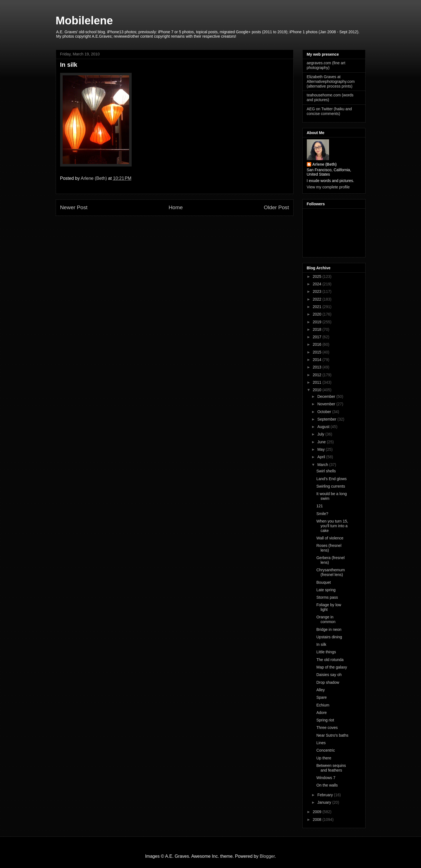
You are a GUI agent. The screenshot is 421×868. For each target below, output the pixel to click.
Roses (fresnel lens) (329, 548)
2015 (317, 352)
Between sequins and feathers (331, 768)
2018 (317, 329)
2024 (317, 284)
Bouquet (323, 582)
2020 (317, 314)
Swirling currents (331, 486)
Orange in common (326, 619)
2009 (317, 812)
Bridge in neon (329, 629)
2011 (317, 382)
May (322, 449)
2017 (317, 337)
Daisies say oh (329, 675)
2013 (317, 367)
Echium (323, 705)
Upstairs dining (329, 637)
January (325, 802)
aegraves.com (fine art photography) (326, 65)
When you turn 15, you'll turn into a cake (332, 526)
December (327, 396)
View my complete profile (328, 187)
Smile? (322, 514)
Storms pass (327, 597)
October (325, 412)
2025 (317, 276)
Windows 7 (326, 778)
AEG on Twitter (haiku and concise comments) (329, 111)
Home (176, 207)
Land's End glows (331, 479)
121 (319, 506)
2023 (317, 291)
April (322, 457)
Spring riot (325, 720)
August (324, 427)
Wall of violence (330, 538)
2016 (317, 344)
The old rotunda (330, 660)
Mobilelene (84, 21)
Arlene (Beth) (325, 164)
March (323, 465)
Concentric (326, 750)
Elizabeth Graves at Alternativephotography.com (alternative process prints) (331, 81)
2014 (317, 360)
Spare (321, 697)
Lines (321, 743)
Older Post (276, 207)
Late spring (326, 590)
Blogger (267, 856)
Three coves (327, 728)
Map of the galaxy (332, 667)
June (322, 442)
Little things (326, 652)
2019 (317, 322)
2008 (317, 820)
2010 (317, 390)
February (326, 795)
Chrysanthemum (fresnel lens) (331, 572)
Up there (324, 758)
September (327, 419)
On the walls (327, 785)
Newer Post (74, 207)
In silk (321, 644)
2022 (317, 299)
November (327, 404)
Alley (320, 690)
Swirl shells (326, 471)
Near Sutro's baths (332, 735)
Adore (321, 713)
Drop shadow (328, 682)
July (321, 434)
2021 (317, 307)
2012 (317, 375)
